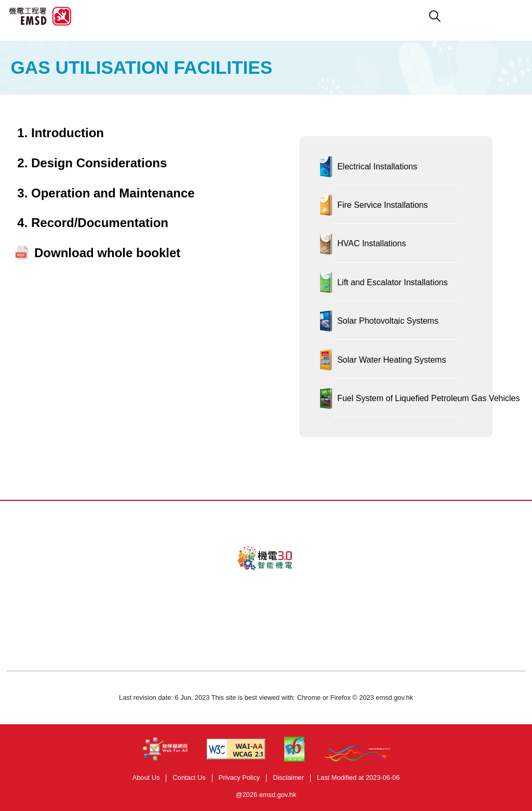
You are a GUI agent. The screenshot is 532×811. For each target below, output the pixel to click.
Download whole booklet (107, 253)
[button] (315, 16)
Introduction (68, 133)
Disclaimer (288, 777)
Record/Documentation (100, 223)
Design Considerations (99, 163)
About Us (146, 777)
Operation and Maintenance (113, 193)
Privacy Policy (240, 777)
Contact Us (189, 777)
